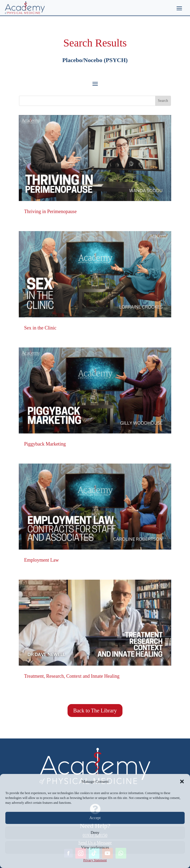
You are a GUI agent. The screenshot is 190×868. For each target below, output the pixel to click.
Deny (95, 833)
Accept (95, 818)
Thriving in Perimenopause (50, 211)
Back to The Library (95, 711)
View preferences (95, 847)
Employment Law (41, 560)
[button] (182, 781)
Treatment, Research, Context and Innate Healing (72, 676)
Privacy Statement (95, 860)
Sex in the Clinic (40, 328)
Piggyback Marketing (45, 444)
